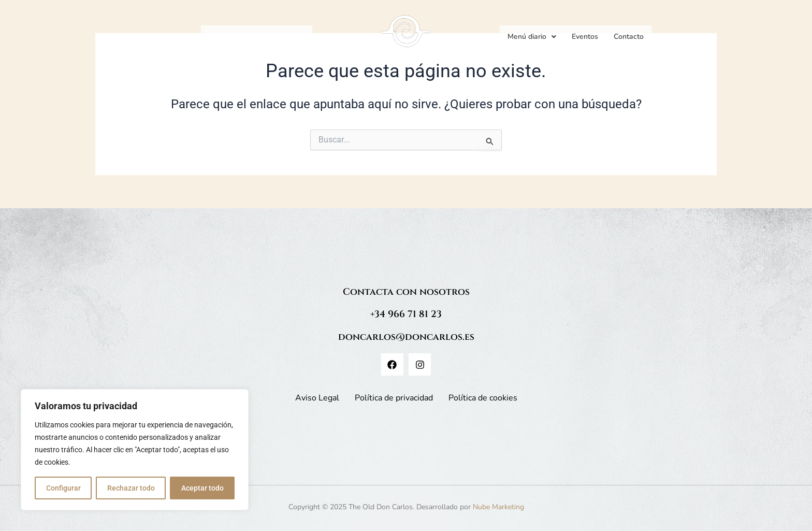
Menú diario (532, 37)
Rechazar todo (131, 488)
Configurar (63, 488)
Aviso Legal (317, 398)
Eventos (585, 37)
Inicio (217, 37)
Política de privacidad (394, 398)
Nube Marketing (498, 507)
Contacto (629, 37)
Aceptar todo (202, 488)
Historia (292, 37)
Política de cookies (483, 398)
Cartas (252, 37)
